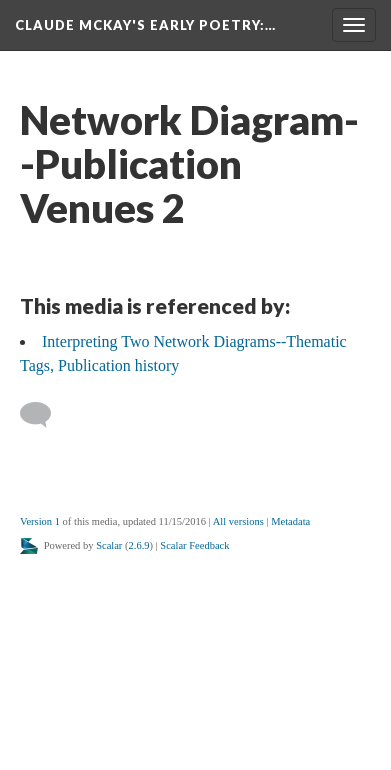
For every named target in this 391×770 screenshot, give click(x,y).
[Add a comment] (44, 415)
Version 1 (40, 521)
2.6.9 (139, 545)
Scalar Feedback (194, 545)
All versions (238, 521)
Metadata (290, 521)
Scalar (109, 545)
